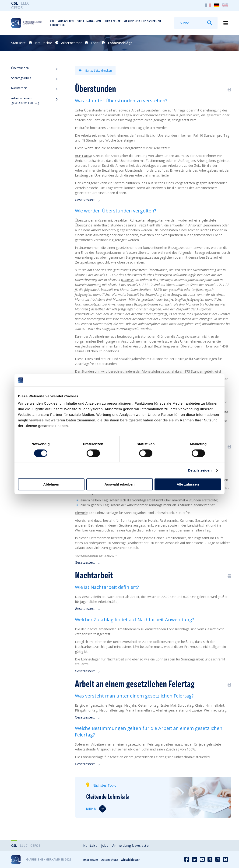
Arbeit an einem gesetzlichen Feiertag (25, 101)
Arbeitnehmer (71, 43)
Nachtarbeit (19, 88)
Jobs (105, 845)
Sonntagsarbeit (21, 78)
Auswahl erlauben (119, 484)
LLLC (25, 3)
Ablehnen (51, 484)
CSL (15, 3)
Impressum (91, 860)
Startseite (18, 43)
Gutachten (66, 21)
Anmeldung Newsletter (131, 845)
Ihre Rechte (112, 21)
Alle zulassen (188, 484)
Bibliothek (57, 25)
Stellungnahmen (89, 21)
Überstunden (20, 68)
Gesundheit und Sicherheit (143, 21)
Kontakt (90, 845)
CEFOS (17, 8)
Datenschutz (109, 860)
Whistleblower (130, 860)
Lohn (95, 43)
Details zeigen (200, 470)
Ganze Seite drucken (95, 71)
